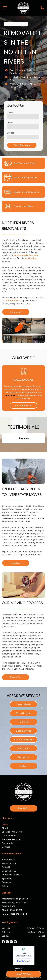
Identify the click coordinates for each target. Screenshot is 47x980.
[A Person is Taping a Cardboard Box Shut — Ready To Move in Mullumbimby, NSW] (23, 585)
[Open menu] (5, 8)
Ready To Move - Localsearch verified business (24, 955)
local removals (21, 255)
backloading (30, 258)
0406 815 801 (13, 300)
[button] (2, 446)
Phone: (10, 123)
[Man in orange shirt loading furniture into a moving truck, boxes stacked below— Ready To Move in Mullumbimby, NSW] (23, 330)
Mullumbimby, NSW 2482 (14, 902)
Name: (10, 112)
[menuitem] (23, 825)
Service (11, 133)
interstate (34, 255)
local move (10, 395)
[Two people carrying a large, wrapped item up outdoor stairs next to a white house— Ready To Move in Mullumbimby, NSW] (23, 471)
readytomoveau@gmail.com (15, 899)
